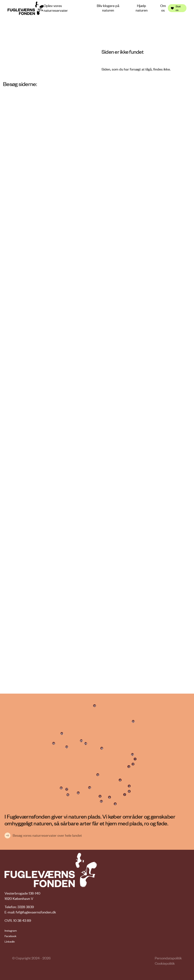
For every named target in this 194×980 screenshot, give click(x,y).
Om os (163, 8)
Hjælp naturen (142, 8)
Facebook (11, 936)
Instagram (11, 930)
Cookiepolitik (165, 963)
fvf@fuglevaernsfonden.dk (36, 912)
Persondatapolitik (168, 958)
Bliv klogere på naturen (108, 8)
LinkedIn (10, 941)
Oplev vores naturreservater (56, 8)
